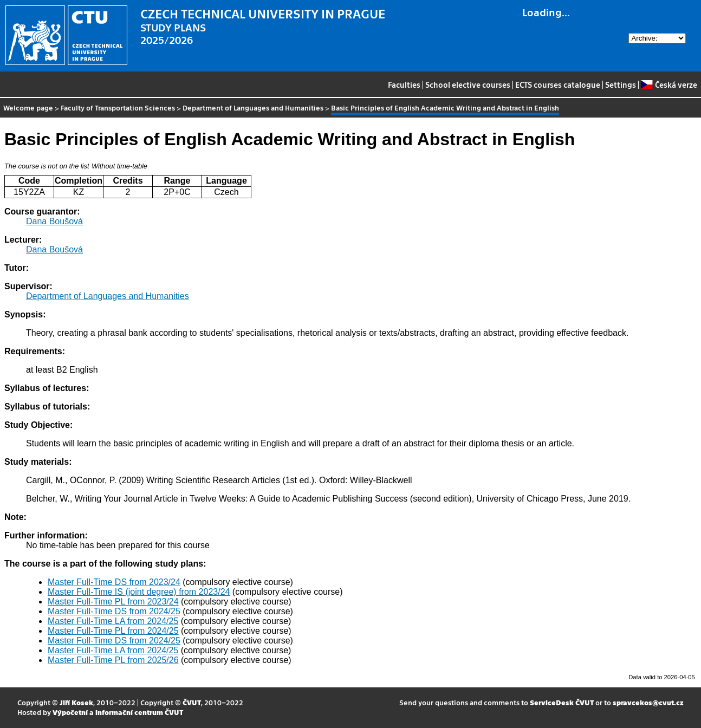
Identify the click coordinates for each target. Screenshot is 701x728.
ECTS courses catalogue (558, 84)
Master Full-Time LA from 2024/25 (113, 621)
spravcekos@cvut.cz (648, 702)
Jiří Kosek (76, 702)
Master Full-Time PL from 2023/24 (113, 602)
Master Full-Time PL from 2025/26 (113, 660)
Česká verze (669, 84)
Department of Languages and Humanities (253, 108)
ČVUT (192, 702)
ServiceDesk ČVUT (562, 702)
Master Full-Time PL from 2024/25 (113, 631)
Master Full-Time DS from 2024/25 (114, 611)
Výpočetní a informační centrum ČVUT (118, 712)
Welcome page (28, 108)
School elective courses (468, 84)
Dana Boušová (54, 221)
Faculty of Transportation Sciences (118, 108)
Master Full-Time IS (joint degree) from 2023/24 (139, 592)
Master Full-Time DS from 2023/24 (114, 582)
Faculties (404, 84)
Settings (621, 84)
